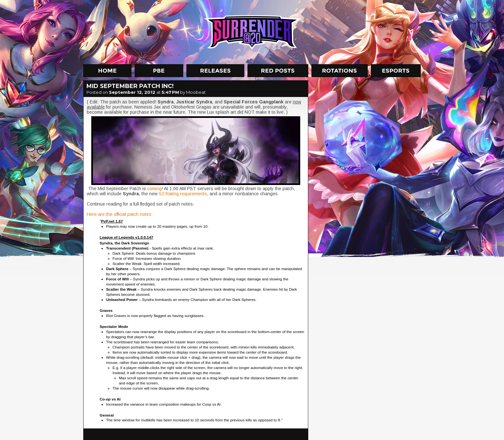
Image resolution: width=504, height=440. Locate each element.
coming (154, 189)
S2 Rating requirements (183, 194)
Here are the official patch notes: (120, 214)
